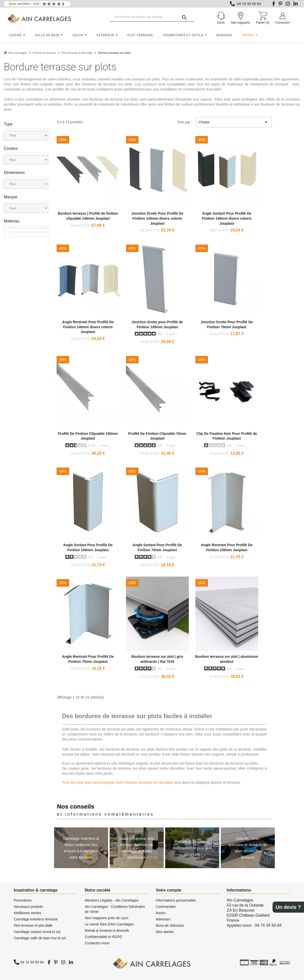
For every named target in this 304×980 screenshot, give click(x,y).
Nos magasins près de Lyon (106, 918)
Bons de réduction (170, 925)
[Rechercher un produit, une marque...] (152, 17)
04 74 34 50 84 (249, 4)
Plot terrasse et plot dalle (33, 925)
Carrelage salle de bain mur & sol (40, 938)
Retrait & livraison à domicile (107, 930)
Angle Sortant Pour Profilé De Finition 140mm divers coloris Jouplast (227, 218)
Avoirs (161, 913)
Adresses (163, 919)
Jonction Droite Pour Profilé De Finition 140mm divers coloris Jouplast (157, 218)
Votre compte (169, 890)
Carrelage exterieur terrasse (36, 919)
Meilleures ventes (28, 913)
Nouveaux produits (29, 907)
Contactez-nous (97, 943)
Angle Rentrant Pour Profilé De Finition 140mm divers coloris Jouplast (88, 327)
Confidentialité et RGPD (103, 937)
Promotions (23, 900)
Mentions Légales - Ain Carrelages (112, 900)
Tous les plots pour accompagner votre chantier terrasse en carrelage (118, 782)
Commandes (166, 907)
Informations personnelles (176, 900)
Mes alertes (165, 932)
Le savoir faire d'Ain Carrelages (109, 924)
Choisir (234, 122)
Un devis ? (288, 907)
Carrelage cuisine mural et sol (37, 932)
